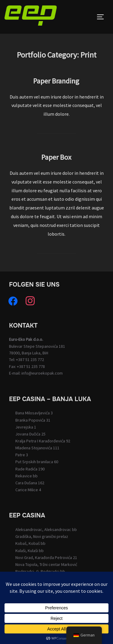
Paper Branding (56, 81)
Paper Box (56, 157)
